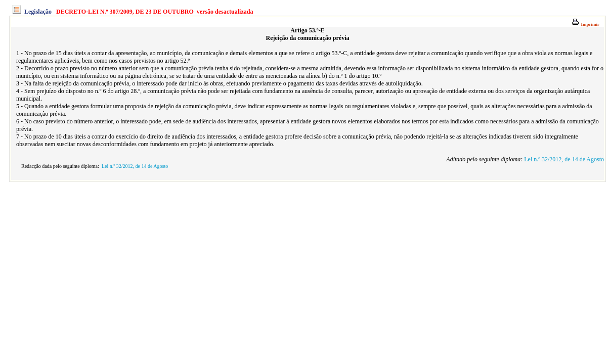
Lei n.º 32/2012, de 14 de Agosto (564, 159)
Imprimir (585, 24)
